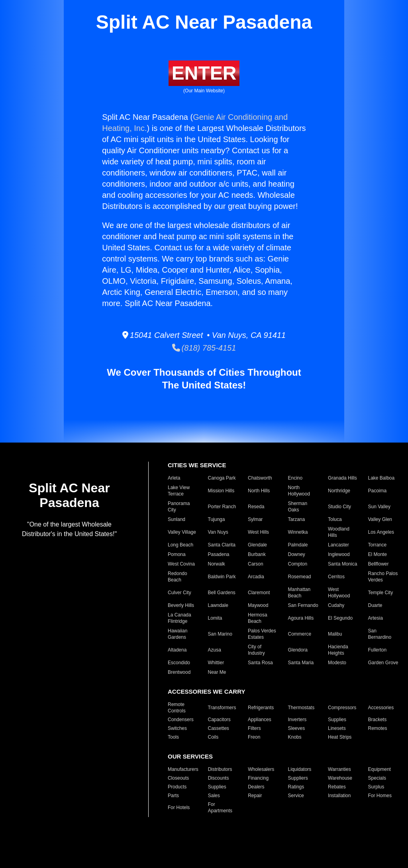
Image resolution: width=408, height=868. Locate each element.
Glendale (257, 545)
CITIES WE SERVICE (197, 465)
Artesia (376, 618)
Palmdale (298, 545)
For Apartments (220, 808)
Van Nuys (218, 532)
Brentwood (179, 672)
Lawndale (218, 605)
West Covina (181, 564)
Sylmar (255, 519)
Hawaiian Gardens (178, 634)
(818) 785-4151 (204, 348)
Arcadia (256, 577)
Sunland (177, 519)
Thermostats (301, 708)
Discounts (219, 778)
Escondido (179, 663)
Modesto (337, 663)
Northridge (339, 491)
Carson (256, 564)
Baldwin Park (222, 577)
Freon (254, 737)
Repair (255, 796)
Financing (258, 778)
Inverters (297, 720)
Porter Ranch (222, 507)
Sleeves (297, 728)
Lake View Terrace (179, 491)
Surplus (376, 787)
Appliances (260, 720)
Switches (177, 728)
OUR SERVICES (190, 756)
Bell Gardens (222, 593)
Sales (214, 796)
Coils (213, 737)
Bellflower (379, 564)
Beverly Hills (181, 605)
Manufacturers (183, 769)
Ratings (296, 787)
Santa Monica (342, 564)
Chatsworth (260, 478)
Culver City (179, 593)
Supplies (337, 720)
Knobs (295, 737)
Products (177, 787)
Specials (377, 778)
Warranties (339, 769)
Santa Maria (301, 663)
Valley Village (182, 532)
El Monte (378, 554)
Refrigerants (261, 708)
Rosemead (300, 577)
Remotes (378, 728)
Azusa (215, 650)
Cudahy (336, 605)
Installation (339, 796)
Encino (295, 478)
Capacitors (219, 720)
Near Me (217, 672)
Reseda (256, 507)
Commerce (300, 634)
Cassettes (219, 728)
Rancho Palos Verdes (383, 577)
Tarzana (297, 519)
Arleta (174, 478)
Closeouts (178, 778)
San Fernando (303, 605)
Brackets (378, 720)
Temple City (381, 593)
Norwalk (217, 564)
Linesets (337, 728)
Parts (173, 796)
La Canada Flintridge (179, 618)
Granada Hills (342, 478)
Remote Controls (177, 708)
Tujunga (217, 519)
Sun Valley (379, 507)
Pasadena (219, 554)
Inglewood (339, 554)
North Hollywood (299, 491)
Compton (298, 564)
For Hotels (179, 808)
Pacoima (378, 491)
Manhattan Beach (299, 593)
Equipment (380, 769)
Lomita (215, 618)
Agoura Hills (301, 618)
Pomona (177, 554)
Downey (297, 554)
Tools (173, 737)
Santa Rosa (260, 663)
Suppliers (298, 778)
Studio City (339, 507)
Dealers (256, 787)
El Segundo (340, 618)
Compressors (342, 708)
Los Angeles (381, 532)
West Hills (258, 532)
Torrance (378, 545)
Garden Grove (383, 663)
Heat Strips (340, 737)
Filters (254, 728)
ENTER (204, 73)
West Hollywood (339, 593)
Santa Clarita (222, 545)
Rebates (337, 787)
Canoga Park (222, 478)
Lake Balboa (382, 478)
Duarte (375, 605)
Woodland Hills (339, 532)
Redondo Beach (178, 577)
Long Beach (180, 545)
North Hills (259, 491)
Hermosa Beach (258, 618)
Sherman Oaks (298, 507)
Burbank (257, 554)
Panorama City (179, 507)
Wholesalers (261, 769)
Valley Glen (380, 519)
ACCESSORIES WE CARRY (206, 691)
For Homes (380, 796)
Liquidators (300, 769)
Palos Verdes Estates (262, 634)
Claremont (259, 593)
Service (296, 796)
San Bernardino (380, 634)
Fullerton (378, 650)
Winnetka (298, 532)
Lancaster (338, 545)
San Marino (220, 634)
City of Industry (256, 650)
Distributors (220, 769)
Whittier (216, 663)
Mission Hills (221, 491)
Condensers (181, 720)
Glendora (298, 650)
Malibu (335, 634)
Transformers (222, 708)
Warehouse (340, 778)
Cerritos (336, 577)
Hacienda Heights (338, 650)
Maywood (258, 605)
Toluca (335, 519)
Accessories (381, 708)
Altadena (177, 650)
